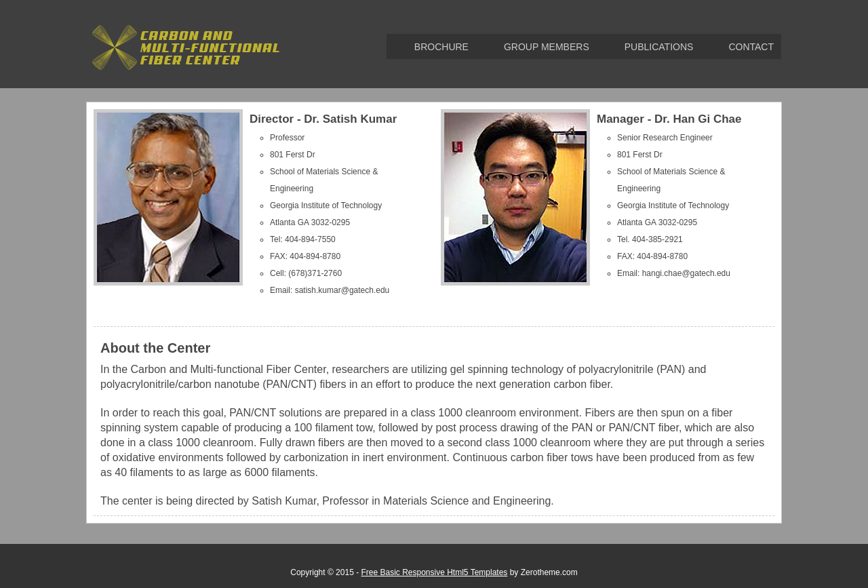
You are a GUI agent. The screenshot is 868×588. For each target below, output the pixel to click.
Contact (751, 47)
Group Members (547, 47)
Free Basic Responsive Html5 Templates (434, 572)
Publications (659, 47)
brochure (441, 47)
